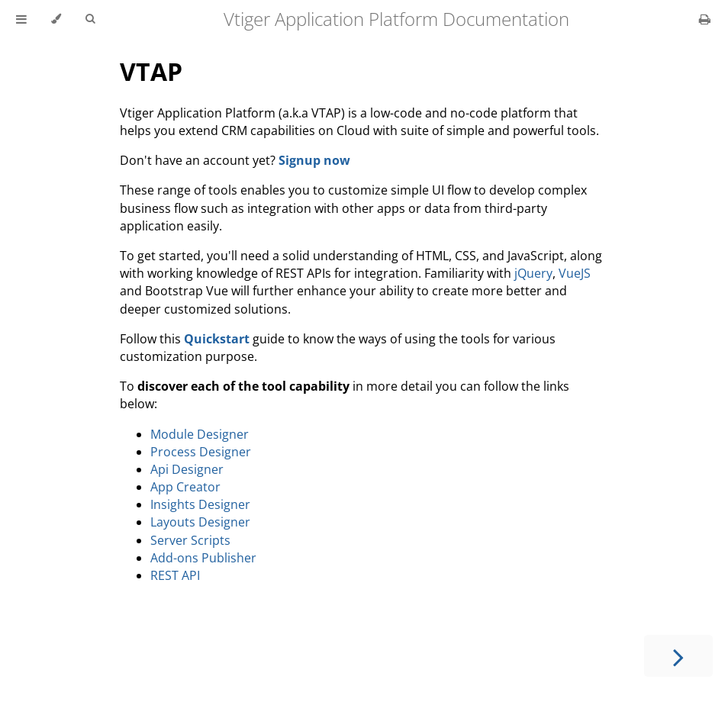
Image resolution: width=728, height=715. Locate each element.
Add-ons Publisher (203, 558)
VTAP (151, 71)
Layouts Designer (200, 522)
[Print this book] (705, 19)
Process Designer (201, 452)
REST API (175, 575)
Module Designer (200, 434)
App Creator (185, 487)
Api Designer (187, 469)
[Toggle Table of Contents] (21, 19)
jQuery (533, 273)
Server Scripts (190, 540)
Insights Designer (200, 504)
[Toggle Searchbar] (90, 19)
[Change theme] (56, 19)
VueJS (575, 273)
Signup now (314, 160)
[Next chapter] (678, 656)
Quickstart (217, 339)
